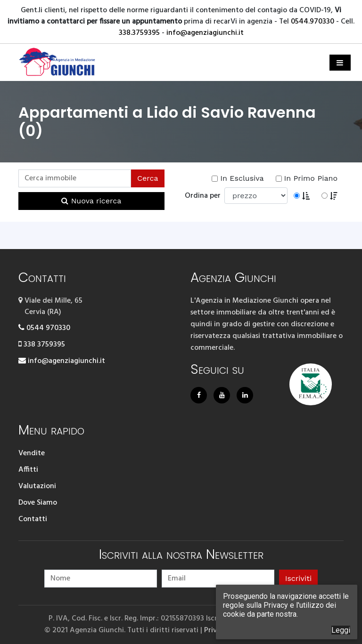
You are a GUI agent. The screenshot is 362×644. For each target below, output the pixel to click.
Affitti (28, 470)
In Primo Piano (307, 178)
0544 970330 (44, 328)
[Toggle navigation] (340, 63)
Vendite (32, 453)
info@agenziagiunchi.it (205, 33)
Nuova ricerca (91, 201)
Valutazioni (37, 486)
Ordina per (205, 196)
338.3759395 (139, 33)
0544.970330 (313, 22)
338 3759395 (42, 345)
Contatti (33, 519)
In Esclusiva (238, 178)
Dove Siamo (38, 503)
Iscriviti (298, 578)
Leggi (341, 630)
